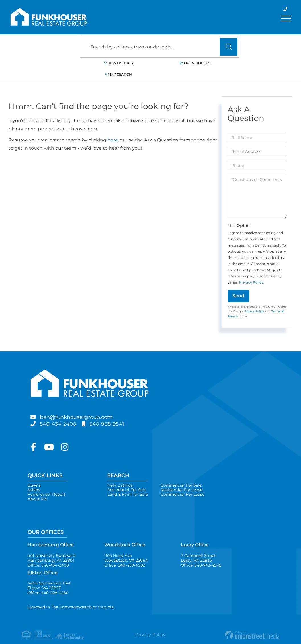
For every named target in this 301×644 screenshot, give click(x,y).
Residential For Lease (183, 479)
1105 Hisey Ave (126, 549)
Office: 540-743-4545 (201, 557)
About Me (37, 489)
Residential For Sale (127, 479)
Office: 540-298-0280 (48, 586)
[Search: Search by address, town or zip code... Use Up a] (160, 47)
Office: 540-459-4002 (125, 557)
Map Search (214, 63)
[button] (229, 47)
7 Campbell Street (199, 549)
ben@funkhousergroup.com (81, 406)
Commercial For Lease (184, 484)
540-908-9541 (113, 413)
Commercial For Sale (183, 474)
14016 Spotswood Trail (49, 578)
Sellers (34, 479)
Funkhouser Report (47, 484)
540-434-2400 (60, 413)
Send (238, 284)
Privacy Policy (251, 271)
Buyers (35, 474)
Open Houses (162, 63)
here (113, 129)
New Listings (108, 63)
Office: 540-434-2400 (48, 557)
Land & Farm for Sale (128, 484)
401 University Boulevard (52, 549)
